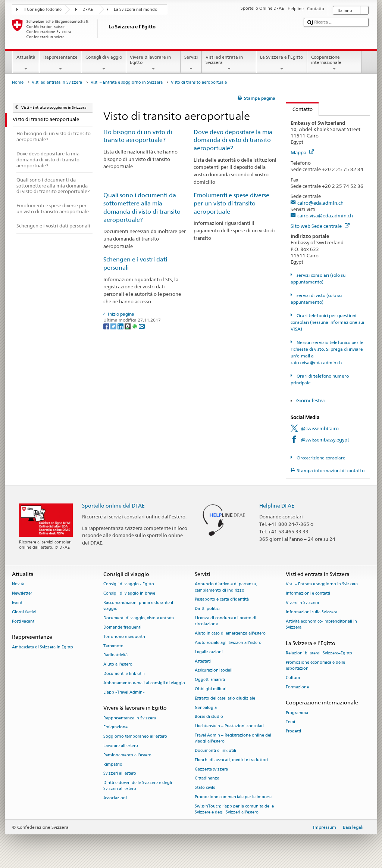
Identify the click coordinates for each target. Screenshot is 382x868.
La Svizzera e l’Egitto (282, 63)
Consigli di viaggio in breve (129, 594)
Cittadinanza (207, 779)
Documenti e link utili (124, 674)
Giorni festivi (311, 400)
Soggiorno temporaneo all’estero (135, 737)
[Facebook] (107, 326)
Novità (18, 584)
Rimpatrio (113, 764)
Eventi (18, 603)
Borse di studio (209, 717)
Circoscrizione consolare (320, 458)
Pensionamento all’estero (127, 755)
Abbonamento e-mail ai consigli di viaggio (144, 683)
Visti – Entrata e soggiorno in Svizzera (127, 82)
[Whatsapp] (135, 326)
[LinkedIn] (121, 326)
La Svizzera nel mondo (136, 10)
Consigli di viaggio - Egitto (129, 584)
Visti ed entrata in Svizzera (229, 63)
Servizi (191, 63)
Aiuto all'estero (118, 665)
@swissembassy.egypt (325, 440)
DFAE (88, 10)
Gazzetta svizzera (211, 769)
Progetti (293, 731)
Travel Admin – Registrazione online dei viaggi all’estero (233, 738)
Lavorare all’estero (121, 746)
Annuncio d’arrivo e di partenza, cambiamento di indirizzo (226, 587)
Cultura (293, 678)
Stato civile (205, 788)
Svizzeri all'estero (120, 774)
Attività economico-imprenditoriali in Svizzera (321, 624)
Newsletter (22, 594)
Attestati (203, 661)
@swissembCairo (320, 428)
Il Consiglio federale (43, 10)
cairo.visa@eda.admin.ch (325, 216)
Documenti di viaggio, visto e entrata (139, 618)
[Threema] (128, 326)
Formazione (297, 687)
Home (18, 82)
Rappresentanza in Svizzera (130, 718)
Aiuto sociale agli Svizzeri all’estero (228, 643)
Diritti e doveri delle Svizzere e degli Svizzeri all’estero (138, 786)
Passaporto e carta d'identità (222, 600)
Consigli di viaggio (104, 63)
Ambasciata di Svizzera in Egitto (43, 647)
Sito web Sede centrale (320, 226)
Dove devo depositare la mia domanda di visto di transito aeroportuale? (233, 140)
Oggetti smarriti (210, 680)
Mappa (302, 152)
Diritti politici (207, 609)
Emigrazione (115, 727)
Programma (297, 713)
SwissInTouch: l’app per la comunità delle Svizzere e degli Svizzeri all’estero (234, 809)
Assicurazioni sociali (214, 671)
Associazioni (115, 798)
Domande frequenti (122, 627)
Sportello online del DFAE (113, 506)
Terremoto (113, 646)
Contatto (299, 109)
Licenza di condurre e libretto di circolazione (226, 621)
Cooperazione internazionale (334, 63)
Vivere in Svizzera (302, 603)
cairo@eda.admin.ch (320, 203)
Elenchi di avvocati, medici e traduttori (231, 760)
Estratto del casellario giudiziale (225, 698)
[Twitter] (114, 326)
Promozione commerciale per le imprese (233, 797)
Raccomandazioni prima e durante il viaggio (138, 606)
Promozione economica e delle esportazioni (315, 665)
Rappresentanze (60, 63)
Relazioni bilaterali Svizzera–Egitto (319, 653)
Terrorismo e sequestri (124, 637)
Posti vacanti (24, 621)
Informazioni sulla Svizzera (311, 612)
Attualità (26, 63)
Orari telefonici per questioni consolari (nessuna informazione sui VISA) (327, 322)
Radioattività (115, 655)
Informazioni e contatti (308, 594)
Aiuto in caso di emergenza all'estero (230, 633)
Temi (290, 722)
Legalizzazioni (209, 652)
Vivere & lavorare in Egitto (153, 63)
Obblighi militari (211, 689)
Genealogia (206, 708)
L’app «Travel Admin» (124, 692)
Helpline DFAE (277, 506)
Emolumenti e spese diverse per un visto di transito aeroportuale (231, 203)
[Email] (142, 326)
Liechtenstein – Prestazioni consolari (229, 726)
